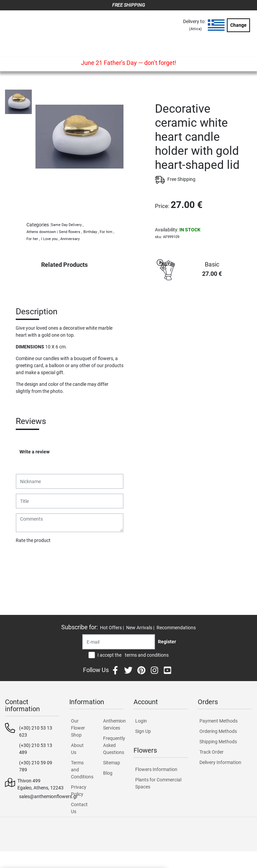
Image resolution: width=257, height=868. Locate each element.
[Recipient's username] (119, 642)
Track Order (211, 752)
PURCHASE (203, 307)
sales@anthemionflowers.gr (48, 796)
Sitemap (112, 763)
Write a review (34, 452)
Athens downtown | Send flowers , (54, 232)
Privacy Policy (79, 791)
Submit (27, 558)
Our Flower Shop (78, 728)
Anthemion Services (113, 724)
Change (238, 25)
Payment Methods (219, 721)
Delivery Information (220, 762)
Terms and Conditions (81, 770)
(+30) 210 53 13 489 (36, 749)
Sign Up (143, 731)
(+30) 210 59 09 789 (36, 766)
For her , (33, 239)
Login (141, 721)
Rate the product (33, 540)
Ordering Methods (218, 731)
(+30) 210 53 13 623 (36, 731)
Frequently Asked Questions (113, 745)
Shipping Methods (218, 742)
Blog (108, 773)
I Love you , (50, 239)
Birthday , (91, 232)
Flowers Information (156, 769)
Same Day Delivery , (67, 225)
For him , (107, 232)
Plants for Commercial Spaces (158, 783)
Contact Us (79, 808)
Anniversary (70, 239)
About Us (77, 749)
